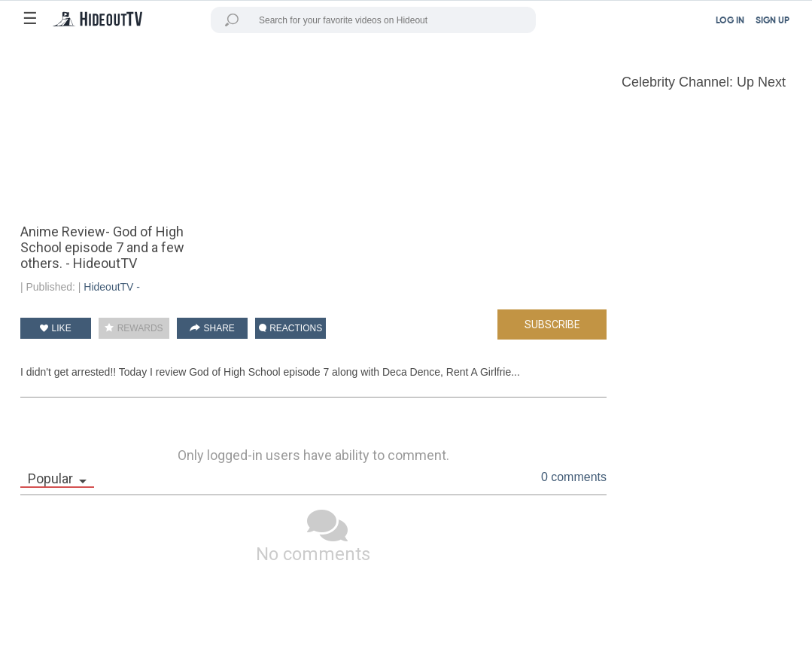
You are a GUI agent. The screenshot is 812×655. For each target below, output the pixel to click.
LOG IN (730, 21)
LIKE (55, 328)
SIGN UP (772, 21)
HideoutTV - (112, 287)
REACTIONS (290, 328)
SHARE (212, 328)
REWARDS (134, 328)
